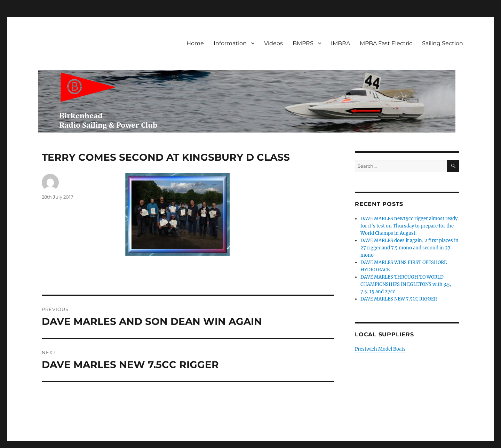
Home (195, 43)
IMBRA (340, 43)
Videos (273, 43)
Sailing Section (443, 43)
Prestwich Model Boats (380, 349)
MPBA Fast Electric (386, 43)
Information (230, 43)
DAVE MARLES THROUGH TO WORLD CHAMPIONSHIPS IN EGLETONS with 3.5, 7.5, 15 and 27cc (406, 284)
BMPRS (303, 43)
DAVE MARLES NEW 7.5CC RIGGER (399, 299)
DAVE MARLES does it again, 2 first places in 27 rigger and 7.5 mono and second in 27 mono (409, 248)
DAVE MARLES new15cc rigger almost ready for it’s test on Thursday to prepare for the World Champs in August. (409, 226)
